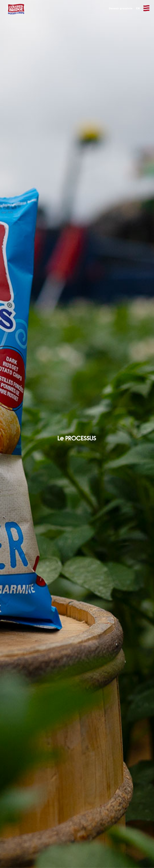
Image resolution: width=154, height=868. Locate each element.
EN (138, 8)
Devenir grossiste (121, 8)
